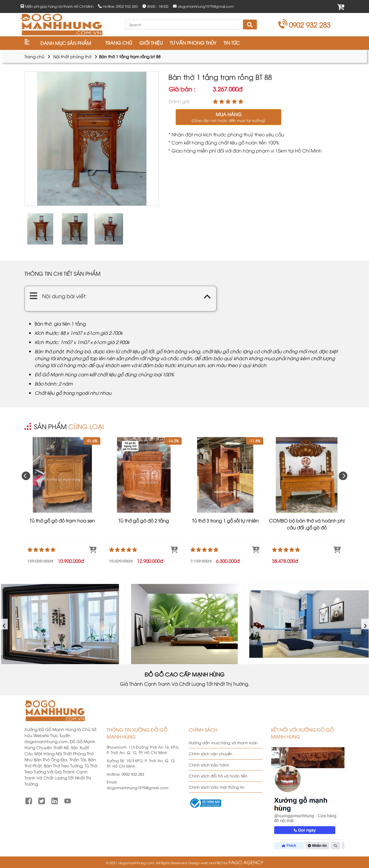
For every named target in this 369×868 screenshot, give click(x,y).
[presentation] (26, 476)
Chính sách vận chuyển (211, 754)
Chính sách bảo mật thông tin (217, 787)
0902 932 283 (305, 25)
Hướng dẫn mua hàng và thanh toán (223, 743)
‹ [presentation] (4, 624)
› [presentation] (365, 624)
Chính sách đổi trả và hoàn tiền (218, 776)
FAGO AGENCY (246, 862)
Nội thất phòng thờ (72, 56)
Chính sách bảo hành (209, 765)
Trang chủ (34, 56)
